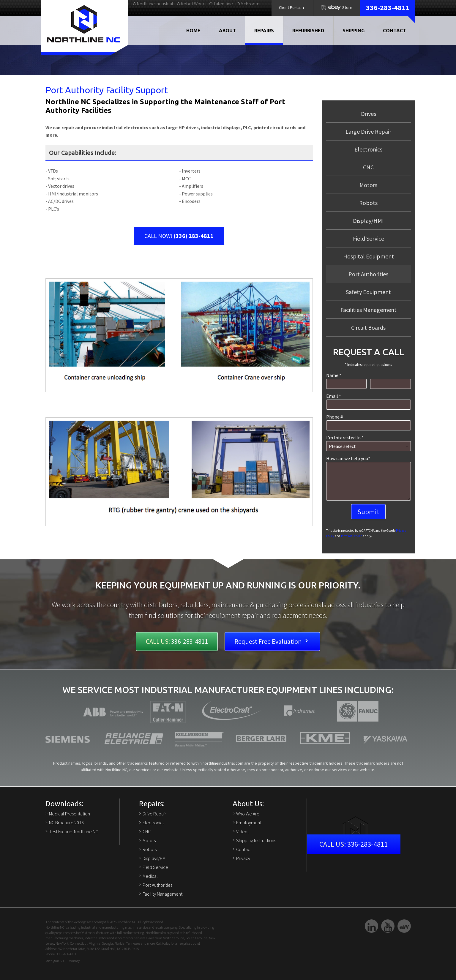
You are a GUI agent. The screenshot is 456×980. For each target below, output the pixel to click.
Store (337, 7)
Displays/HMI (154, 858)
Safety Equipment (368, 292)
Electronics (368, 149)
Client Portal (292, 7)
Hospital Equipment (369, 256)
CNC (368, 167)
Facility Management (162, 894)
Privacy (243, 858)
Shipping (354, 31)
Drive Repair (154, 814)
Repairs (264, 31)
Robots (368, 203)
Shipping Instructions (256, 840)
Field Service (369, 238)
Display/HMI (368, 221)
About (227, 31)
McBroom (248, 4)
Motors (368, 185)
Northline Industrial (153, 4)
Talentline (221, 4)
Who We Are (248, 814)
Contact (395, 31)
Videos (243, 831)
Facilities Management (369, 310)
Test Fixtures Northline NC (74, 831)
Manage (74, 961)
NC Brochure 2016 (66, 823)
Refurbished (308, 31)
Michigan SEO (55, 961)
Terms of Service (351, 536)
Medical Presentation (70, 814)
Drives (369, 114)
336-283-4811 (388, 8)
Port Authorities (157, 885)
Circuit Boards (368, 328)
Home (193, 31)
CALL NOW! (179, 236)
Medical (150, 876)
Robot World (191, 4)
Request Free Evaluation (272, 641)
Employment (249, 823)
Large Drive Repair (368, 131)
